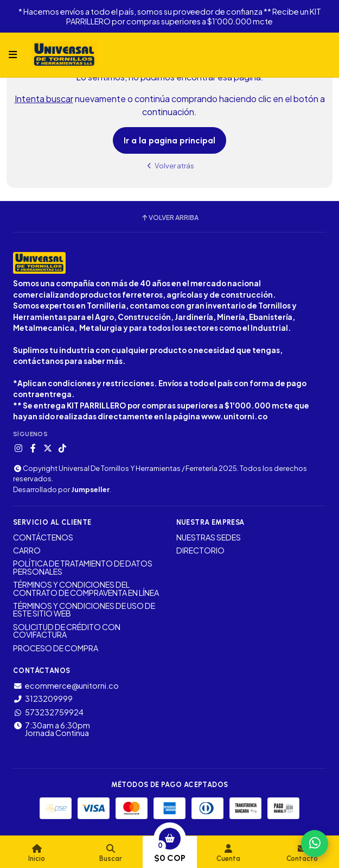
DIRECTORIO (200, 550)
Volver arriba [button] (169, 218)
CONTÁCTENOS (43, 537)
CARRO (27, 550)
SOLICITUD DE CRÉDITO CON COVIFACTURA (67, 631)
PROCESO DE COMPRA (56, 648)
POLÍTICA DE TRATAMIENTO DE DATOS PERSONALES (83, 567)
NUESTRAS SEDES (209, 537)
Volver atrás (170, 165)
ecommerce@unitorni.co (66, 685)
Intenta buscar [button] (44, 99)
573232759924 (48, 712)
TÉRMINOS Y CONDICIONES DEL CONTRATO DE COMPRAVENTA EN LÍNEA (86, 589)
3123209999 (43, 699)
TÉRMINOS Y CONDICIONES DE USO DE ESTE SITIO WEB (84, 610)
